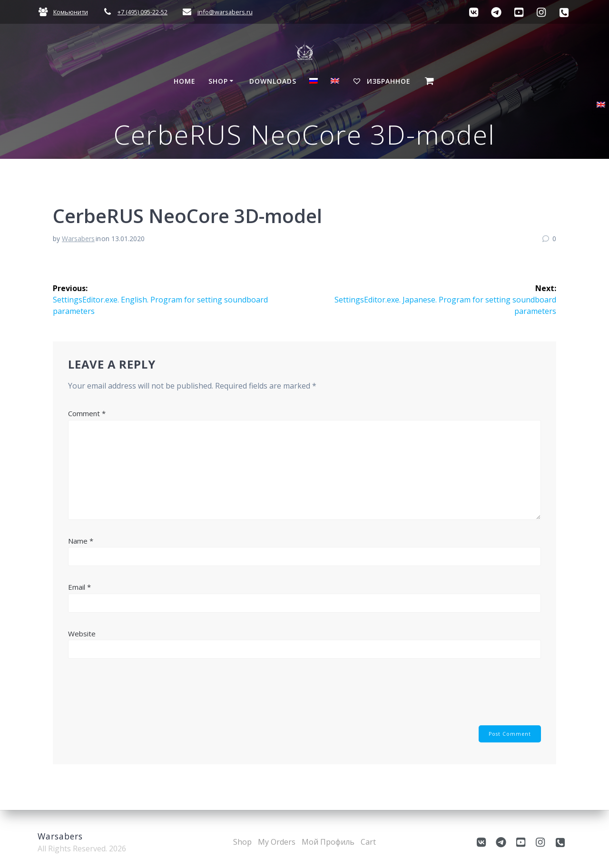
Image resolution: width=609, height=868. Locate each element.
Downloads (273, 81)
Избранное (381, 81)
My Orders (277, 842)
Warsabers (78, 239)
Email (79, 587)
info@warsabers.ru (225, 12)
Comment (87, 413)
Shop (218, 81)
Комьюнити (71, 12)
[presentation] (140, 697)
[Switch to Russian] (314, 82)
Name (81, 541)
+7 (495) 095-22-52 (142, 12)
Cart (368, 842)
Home (185, 81)
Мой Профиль (328, 842)
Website (82, 634)
